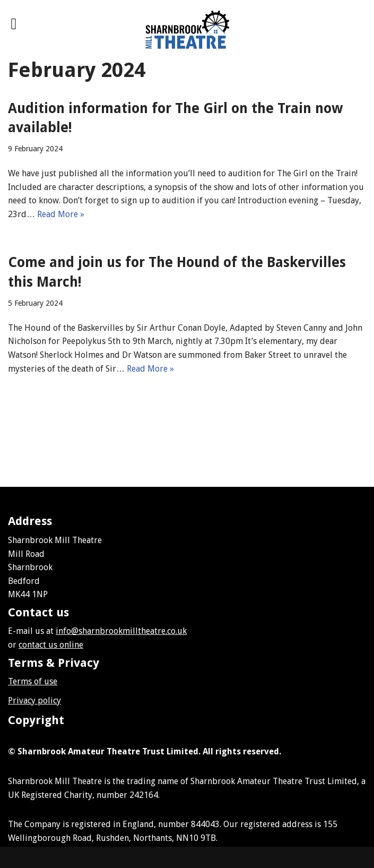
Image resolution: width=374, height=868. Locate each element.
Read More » (61, 214)
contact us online (51, 645)
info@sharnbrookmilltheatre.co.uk (121, 631)
